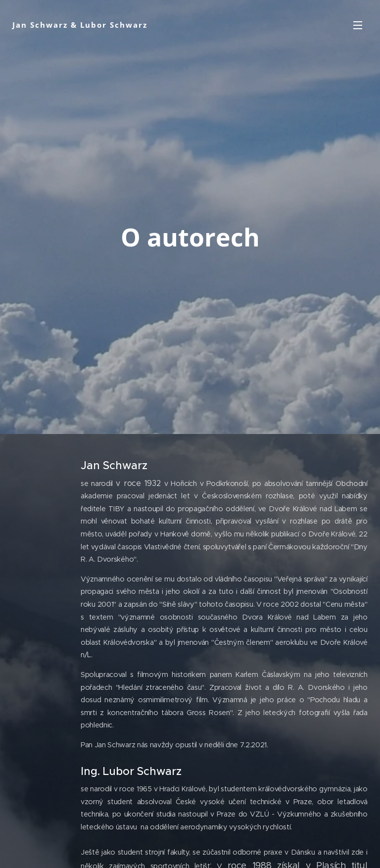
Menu (358, 25)
